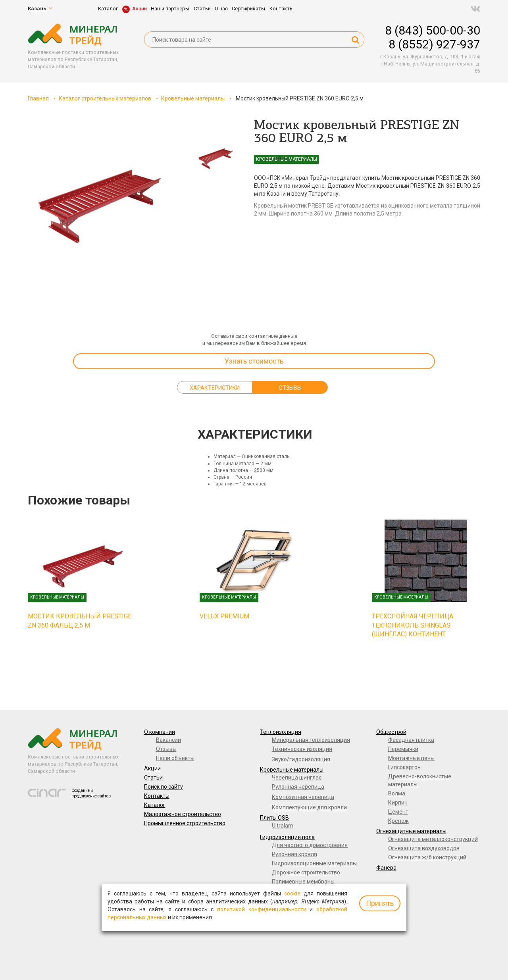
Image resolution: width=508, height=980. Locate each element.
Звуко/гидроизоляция (301, 759)
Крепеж (398, 821)
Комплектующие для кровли (309, 807)
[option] (99, 199)
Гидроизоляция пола (287, 837)
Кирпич (398, 803)
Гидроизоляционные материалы (314, 863)
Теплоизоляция (281, 732)
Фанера (386, 868)
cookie (292, 893)
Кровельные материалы (193, 98)
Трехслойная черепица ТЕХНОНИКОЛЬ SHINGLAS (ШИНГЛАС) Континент (413, 625)
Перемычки (403, 749)
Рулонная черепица (298, 787)
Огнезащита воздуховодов (424, 848)
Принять (380, 903)
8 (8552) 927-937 (434, 44)
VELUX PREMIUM (224, 616)
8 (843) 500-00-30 (433, 30)
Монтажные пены (411, 758)
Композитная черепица (303, 797)
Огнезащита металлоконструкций (433, 839)
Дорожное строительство (306, 872)
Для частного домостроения (310, 845)
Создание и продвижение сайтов (91, 793)
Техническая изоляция (302, 749)
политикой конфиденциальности (262, 909)
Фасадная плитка (411, 740)
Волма (397, 793)
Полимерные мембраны (303, 882)
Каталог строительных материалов (105, 98)
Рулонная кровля (294, 854)
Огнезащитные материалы (411, 831)
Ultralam (283, 826)
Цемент (398, 812)
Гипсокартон (404, 767)
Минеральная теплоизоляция (311, 740)
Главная (38, 98)
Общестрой (391, 732)
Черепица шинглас (297, 778)
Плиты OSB (274, 818)
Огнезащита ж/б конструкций (427, 857)
